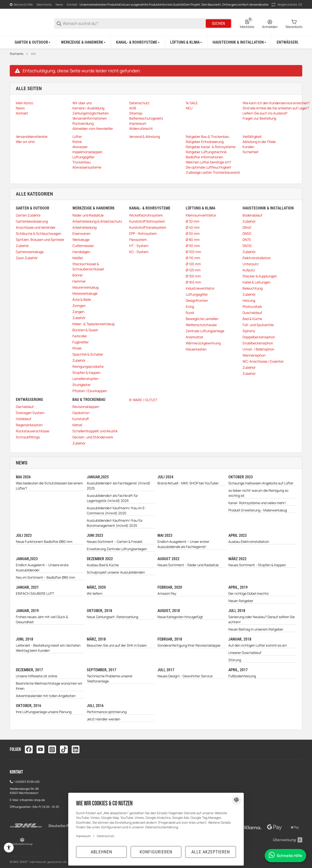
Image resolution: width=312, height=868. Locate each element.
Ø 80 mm (193, 240)
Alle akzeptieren (211, 852)
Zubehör (22, 246)
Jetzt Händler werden (103, 719)
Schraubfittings (28, 437)
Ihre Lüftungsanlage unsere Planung (44, 712)
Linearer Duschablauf (245, 653)
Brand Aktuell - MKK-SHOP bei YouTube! (188, 483)
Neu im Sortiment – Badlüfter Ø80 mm (45, 577)
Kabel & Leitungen (256, 282)
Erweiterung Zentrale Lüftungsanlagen (117, 549)
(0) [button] (286, 5)
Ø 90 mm (193, 246)
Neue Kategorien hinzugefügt (180, 617)
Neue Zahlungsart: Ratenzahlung (112, 617)
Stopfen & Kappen (86, 373)
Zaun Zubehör (27, 258)
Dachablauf (25, 407)
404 (33, 54)
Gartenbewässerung (32, 221)
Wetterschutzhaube (201, 325)
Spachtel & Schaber (88, 354)
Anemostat (195, 337)
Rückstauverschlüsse (33, 431)
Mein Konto (44, 5)
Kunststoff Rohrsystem (147, 221)
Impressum (83, 836)
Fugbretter (81, 342)
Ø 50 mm (193, 233)
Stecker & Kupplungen (260, 276)
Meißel (78, 258)
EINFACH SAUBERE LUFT (35, 593)
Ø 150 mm (193, 276)
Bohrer (78, 275)
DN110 (247, 246)
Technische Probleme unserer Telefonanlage (110, 679)
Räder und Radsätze (88, 215)
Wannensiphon (254, 355)
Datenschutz (106, 836)
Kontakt (72, 5)
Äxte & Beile (82, 299)
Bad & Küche (252, 319)
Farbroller (80, 336)
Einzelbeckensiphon (258, 343)
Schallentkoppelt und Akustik (95, 431)
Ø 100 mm (193, 252)
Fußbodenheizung (242, 676)
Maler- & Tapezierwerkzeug (93, 324)
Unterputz (251, 264)
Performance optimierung (107, 712)
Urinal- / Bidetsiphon (258, 349)
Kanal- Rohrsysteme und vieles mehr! (257, 503)
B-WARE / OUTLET (143, 400)
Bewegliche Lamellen (202, 319)
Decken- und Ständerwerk (93, 437)
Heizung (249, 300)
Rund (190, 313)
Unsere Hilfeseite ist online (37, 676)
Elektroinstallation (257, 258)
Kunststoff (81, 419)
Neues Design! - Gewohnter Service (185, 676)
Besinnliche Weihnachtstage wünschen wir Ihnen (49, 686)
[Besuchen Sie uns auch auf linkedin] (76, 749)
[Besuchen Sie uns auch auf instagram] (52, 749)
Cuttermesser (83, 246)
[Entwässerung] (292, 42)
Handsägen (81, 252)
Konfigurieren (156, 852)
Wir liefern (95, 593)
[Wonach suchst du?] (134, 24)
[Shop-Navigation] (21, 5)
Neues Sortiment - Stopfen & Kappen (257, 565)
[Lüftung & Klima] (186, 42)
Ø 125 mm (193, 270)
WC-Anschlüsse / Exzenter (263, 361)
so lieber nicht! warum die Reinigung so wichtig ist (258, 493)
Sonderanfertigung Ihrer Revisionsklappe (189, 645)
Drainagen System (30, 413)
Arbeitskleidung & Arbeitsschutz (97, 221)
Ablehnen (101, 852)
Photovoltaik (252, 307)
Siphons (249, 331)
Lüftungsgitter (197, 294)
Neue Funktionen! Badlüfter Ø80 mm (44, 542)
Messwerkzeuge (85, 293)
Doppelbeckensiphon (259, 337)
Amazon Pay (167, 593)
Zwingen (79, 306)
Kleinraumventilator (201, 215)
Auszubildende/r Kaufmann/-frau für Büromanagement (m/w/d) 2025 (115, 523)
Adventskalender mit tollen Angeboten (46, 696)
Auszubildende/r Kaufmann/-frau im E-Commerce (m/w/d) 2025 (116, 510)
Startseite (17, 54)
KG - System (139, 252)
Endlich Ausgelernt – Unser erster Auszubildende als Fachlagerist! (183, 544)
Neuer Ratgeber (241, 601)
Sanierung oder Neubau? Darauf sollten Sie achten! (262, 619)
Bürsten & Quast (85, 330)
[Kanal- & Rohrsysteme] (138, 42)
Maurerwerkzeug (85, 287)
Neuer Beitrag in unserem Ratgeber (256, 629)
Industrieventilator (200, 288)
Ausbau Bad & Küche (103, 565)
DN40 (247, 227)
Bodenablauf (252, 215)
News (59, 5)
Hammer (79, 281)
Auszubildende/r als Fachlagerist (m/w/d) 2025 (119, 486)
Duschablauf (252, 313)
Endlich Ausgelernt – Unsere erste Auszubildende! (42, 567)
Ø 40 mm (193, 227)
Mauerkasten (196, 349)
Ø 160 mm (193, 282)
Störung (235, 660)
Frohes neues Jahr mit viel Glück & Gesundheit (42, 619)
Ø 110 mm (193, 258)
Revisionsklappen (86, 407)
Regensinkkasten (29, 425)
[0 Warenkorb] (294, 24)
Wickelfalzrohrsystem (146, 215)
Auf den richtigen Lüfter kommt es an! (258, 645)
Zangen (78, 312)
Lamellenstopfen (85, 379)
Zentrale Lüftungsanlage (205, 331)
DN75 (247, 240)
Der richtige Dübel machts (249, 593)
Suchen (218, 24)
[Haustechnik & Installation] (240, 42)
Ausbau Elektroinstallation (249, 542)
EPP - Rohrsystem (143, 233)
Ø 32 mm (193, 221)
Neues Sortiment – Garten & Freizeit (115, 542)
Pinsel (77, 348)
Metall (77, 425)
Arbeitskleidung (84, 227)
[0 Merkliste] (247, 24)
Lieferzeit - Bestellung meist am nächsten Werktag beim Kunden (48, 648)
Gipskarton (81, 413)
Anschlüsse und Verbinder (36, 227)
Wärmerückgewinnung (203, 343)
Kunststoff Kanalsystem (148, 227)
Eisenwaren (81, 233)
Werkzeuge (81, 240)
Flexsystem (138, 240)
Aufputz (249, 270)
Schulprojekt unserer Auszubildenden (116, 572)
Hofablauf (24, 419)
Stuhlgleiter (82, 385)
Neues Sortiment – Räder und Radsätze (188, 565)
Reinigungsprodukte (88, 366)
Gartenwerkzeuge (30, 252)
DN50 (247, 233)
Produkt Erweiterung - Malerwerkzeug (258, 510)
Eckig (190, 307)
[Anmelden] (270, 24)
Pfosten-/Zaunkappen (90, 391)
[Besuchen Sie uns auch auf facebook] (29, 749)
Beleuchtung (253, 288)
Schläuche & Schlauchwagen (39, 233)
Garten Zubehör (28, 215)
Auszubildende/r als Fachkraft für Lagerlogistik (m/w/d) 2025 (112, 498)
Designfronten (197, 300)
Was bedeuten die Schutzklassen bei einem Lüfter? (49, 486)
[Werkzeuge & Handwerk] (84, 42)
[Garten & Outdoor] (33, 42)
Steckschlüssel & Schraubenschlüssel (88, 266)
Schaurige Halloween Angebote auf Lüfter (261, 483)
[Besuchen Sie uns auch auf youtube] (40, 749)
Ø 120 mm (193, 264)
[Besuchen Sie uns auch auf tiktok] (64, 749)
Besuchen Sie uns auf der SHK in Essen (117, 645)
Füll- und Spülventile (258, 325)
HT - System (139, 246)
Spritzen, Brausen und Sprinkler (40, 240)
